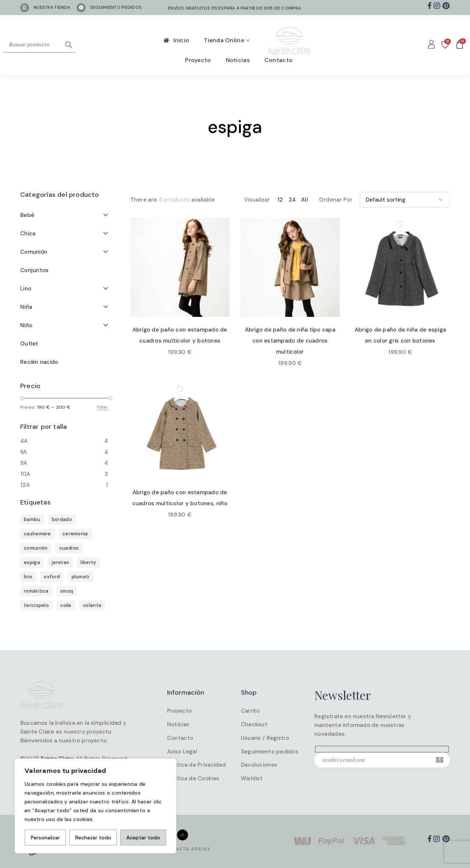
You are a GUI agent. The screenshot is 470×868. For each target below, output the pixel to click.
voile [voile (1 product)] (66, 605)
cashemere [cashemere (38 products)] (37, 534)
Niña (26, 307)
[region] (95, 806)
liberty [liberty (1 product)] (88, 562)
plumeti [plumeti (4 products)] (81, 577)
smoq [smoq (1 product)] (67, 591)
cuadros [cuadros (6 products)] (69, 548)
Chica (28, 234)
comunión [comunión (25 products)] (36, 548)
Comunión (34, 252)
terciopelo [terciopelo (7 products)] (36, 605)
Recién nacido (39, 362)
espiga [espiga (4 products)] (32, 562)
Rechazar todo (93, 838)
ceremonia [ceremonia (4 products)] (75, 534)
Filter (102, 407)
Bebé (27, 215)
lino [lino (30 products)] (28, 577)
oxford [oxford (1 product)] (52, 577)
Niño (26, 325)
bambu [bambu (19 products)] (32, 519)
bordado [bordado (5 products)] (62, 519)
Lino (26, 289)
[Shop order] (405, 199)
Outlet (29, 344)
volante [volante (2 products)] (92, 605)
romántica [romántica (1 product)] (36, 591)
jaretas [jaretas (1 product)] (60, 562)
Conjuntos (34, 270)
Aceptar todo (143, 838)
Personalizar (45, 838)
